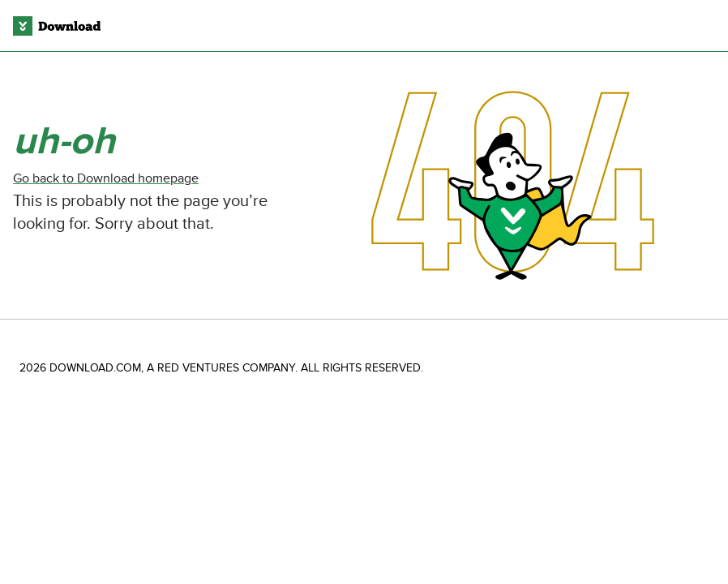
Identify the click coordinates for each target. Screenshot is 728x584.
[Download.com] (57, 26)
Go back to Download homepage (106, 178)
